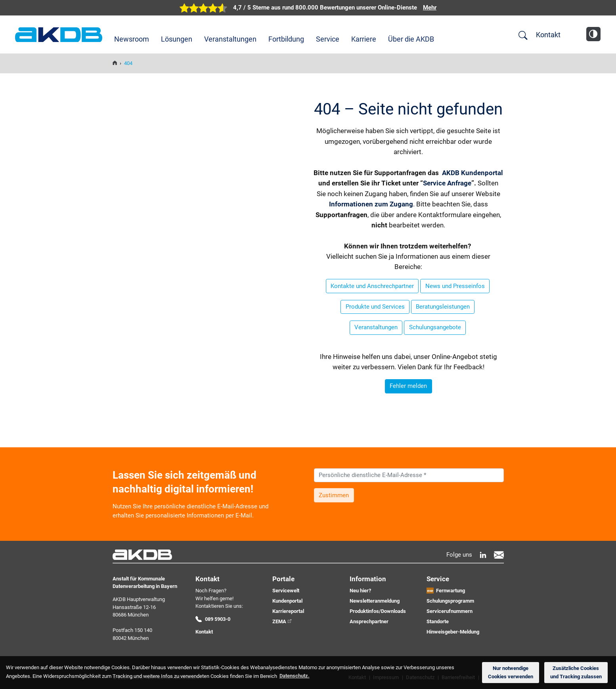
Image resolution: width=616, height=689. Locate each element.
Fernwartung (451, 591)
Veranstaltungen (230, 39)
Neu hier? (360, 591)
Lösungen (177, 39)
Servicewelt (286, 591)
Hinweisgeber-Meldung (453, 632)
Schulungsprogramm (450, 601)
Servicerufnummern (450, 611)
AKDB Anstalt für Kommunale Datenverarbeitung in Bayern (59, 35)
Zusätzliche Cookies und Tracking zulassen (576, 672)
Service (328, 39)
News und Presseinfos (455, 286)
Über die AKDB (411, 39)
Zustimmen (334, 495)
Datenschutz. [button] (295, 676)
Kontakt (548, 35)
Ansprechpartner (369, 621)
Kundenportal (287, 601)
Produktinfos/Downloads (378, 611)
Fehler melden (408, 386)
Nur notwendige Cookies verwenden (511, 672)
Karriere (364, 39)
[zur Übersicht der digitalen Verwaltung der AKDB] (308, 8)
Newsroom (132, 39)
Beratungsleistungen (443, 307)
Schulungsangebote (435, 327)
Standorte (438, 621)
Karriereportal (288, 611)
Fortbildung (286, 39)
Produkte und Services (375, 307)
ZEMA (279, 621)
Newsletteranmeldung (375, 601)
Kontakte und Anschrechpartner (372, 286)
